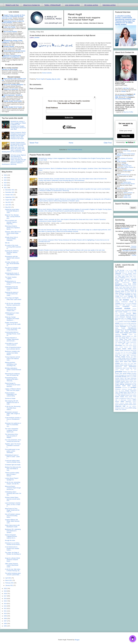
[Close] (95, 97)
